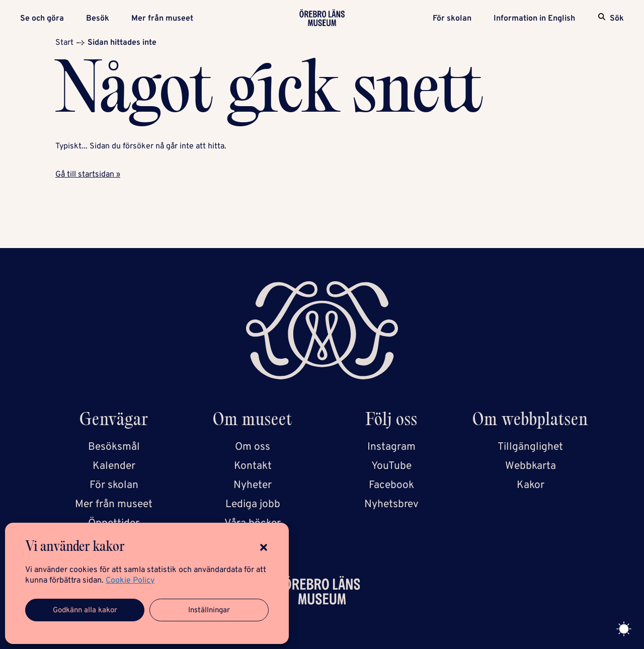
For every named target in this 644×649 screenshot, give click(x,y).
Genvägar (114, 421)
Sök (617, 19)
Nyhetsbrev (391, 504)
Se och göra (42, 19)
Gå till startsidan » (88, 175)
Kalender (114, 466)
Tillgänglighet (530, 447)
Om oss (253, 447)
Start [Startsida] (64, 43)
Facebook (391, 485)
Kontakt (253, 466)
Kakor (531, 485)
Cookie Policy (130, 581)
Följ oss (392, 421)
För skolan (452, 19)
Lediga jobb (253, 504)
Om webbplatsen (530, 421)
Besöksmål (114, 447)
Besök (98, 19)
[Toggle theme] (624, 629)
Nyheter (253, 485)
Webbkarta (531, 466)
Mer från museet (162, 19)
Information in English (534, 19)
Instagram (391, 447)
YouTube (391, 466)
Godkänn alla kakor (85, 611)
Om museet (253, 421)
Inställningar (209, 611)
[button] (264, 547)
